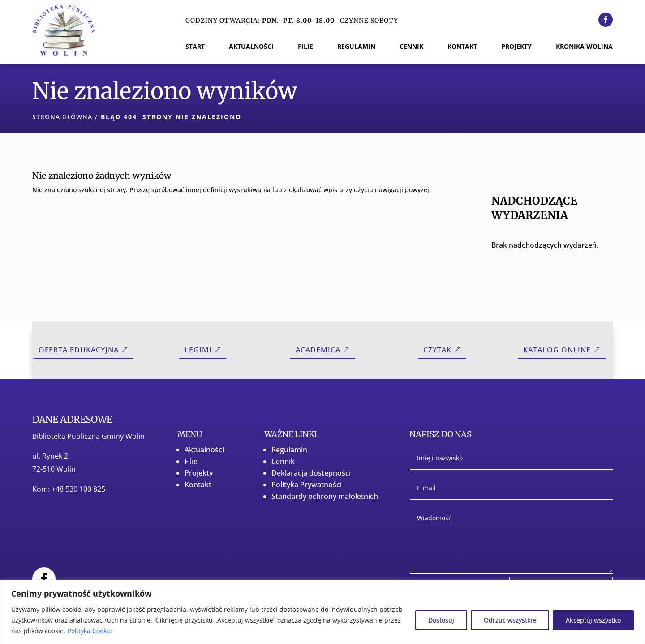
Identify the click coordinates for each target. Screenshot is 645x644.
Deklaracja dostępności (311, 473)
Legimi (198, 350)
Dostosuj (441, 620)
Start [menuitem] (195, 47)
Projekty (199, 473)
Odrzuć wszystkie (510, 620)
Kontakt (198, 485)
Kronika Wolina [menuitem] (584, 47)
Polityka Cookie (90, 631)
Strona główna (62, 117)
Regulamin (289, 450)
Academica (318, 350)
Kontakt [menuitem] (462, 47)
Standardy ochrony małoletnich (325, 496)
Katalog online (557, 350)
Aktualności (204, 450)
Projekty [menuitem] (516, 47)
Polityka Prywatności (307, 485)
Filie (191, 461)
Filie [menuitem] (305, 47)
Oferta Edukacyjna (79, 350)
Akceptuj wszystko (593, 620)
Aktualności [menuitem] (251, 47)
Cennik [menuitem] (411, 47)
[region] (322, 612)
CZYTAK (437, 350)
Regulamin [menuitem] (356, 47)
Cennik (283, 461)
